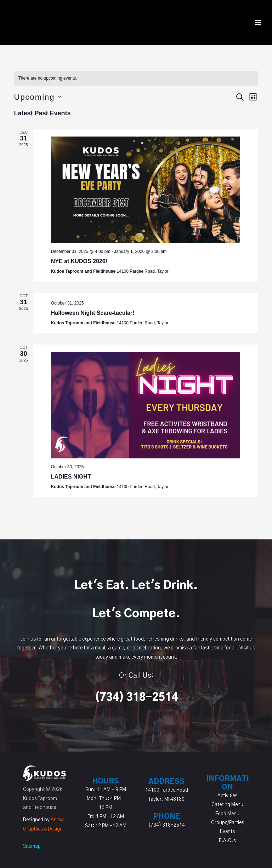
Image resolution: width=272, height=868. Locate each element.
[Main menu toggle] (258, 22)
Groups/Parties (228, 823)
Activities (227, 796)
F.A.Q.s (227, 841)
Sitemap (32, 846)
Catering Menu (227, 805)
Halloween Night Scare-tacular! (93, 313)
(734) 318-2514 (136, 698)
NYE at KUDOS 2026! (79, 261)
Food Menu (227, 814)
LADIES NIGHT (71, 477)
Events (227, 832)
